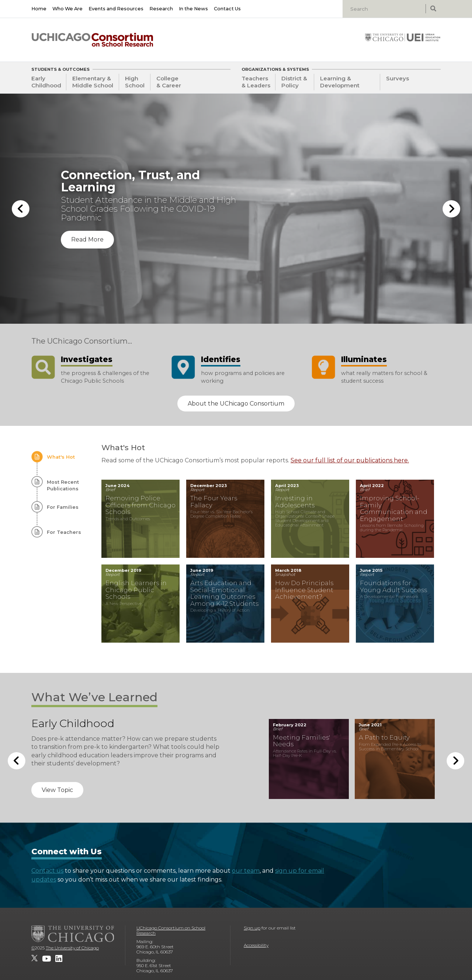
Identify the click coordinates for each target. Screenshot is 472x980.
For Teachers (64, 532)
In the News (193, 9)
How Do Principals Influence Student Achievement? (304, 590)
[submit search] (433, 9)
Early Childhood (46, 82)
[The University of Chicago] (73, 934)
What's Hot (61, 457)
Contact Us (227, 9)
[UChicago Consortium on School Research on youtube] (46, 959)
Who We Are (67, 9)
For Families (63, 507)
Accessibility (256, 945)
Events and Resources (116, 9)
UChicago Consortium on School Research (171, 930)
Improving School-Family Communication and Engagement (394, 508)
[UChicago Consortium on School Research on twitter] (34, 959)
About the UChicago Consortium (236, 404)
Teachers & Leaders (256, 82)
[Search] (385, 9)
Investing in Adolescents (295, 502)
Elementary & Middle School (93, 82)
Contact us (47, 871)
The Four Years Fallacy (214, 502)
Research (161, 9)
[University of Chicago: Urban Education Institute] (403, 37)
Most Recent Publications (63, 485)
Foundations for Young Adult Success (393, 586)
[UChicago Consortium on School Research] (92, 40)
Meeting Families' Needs (301, 741)
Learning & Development (340, 82)
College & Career (169, 82)
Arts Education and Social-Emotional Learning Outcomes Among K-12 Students (224, 593)
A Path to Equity (384, 737)
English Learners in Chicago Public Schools (136, 590)
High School (135, 82)
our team (246, 871)
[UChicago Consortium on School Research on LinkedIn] (59, 959)
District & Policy (294, 82)
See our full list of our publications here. (350, 460)
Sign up (252, 928)
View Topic (57, 790)
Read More (87, 239)
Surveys (398, 78)
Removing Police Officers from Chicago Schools (140, 505)
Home (39, 9)
